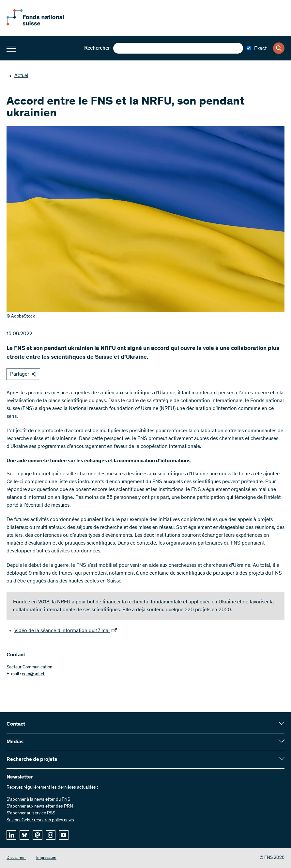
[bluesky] (24, 835)
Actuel (19, 76)
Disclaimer (16, 858)
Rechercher (97, 48)
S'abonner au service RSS (31, 813)
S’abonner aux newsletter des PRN (40, 807)
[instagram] (51, 835)
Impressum (46, 858)
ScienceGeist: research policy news (40, 820)
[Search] (279, 48)
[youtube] (64, 835)
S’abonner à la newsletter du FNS (38, 800)
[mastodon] (38, 835)
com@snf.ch (34, 674)
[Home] (42, 24)
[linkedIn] (11, 835)
